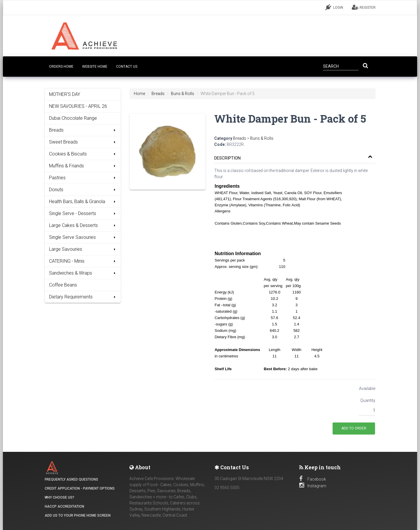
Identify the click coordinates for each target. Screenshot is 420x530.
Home (139, 94)
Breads (83, 130)
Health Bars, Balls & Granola (83, 202)
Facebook (313, 479)
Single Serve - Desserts (83, 213)
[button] (293, 158)
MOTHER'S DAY (65, 94)
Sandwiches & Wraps (83, 273)
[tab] (295, 155)
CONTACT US (127, 67)
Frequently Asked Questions (71, 479)
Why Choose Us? (60, 497)
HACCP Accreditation (64, 506)
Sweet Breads (83, 142)
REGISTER (364, 7)
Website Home (95, 67)
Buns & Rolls (183, 94)
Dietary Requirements (83, 297)
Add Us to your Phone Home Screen (78, 515)
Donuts (83, 190)
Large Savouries (83, 249)
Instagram (313, 486)
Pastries (83, 178)
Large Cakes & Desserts (83, 225)
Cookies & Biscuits (83, 154)
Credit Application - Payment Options (80, 488)
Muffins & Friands (83, 166)
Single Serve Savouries (83, 237)
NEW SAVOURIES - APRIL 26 (78, 106)
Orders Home (61, 67)
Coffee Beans (63, 285)
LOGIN (334, 7)
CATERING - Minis (83, 261)
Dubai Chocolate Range (73, 118)
